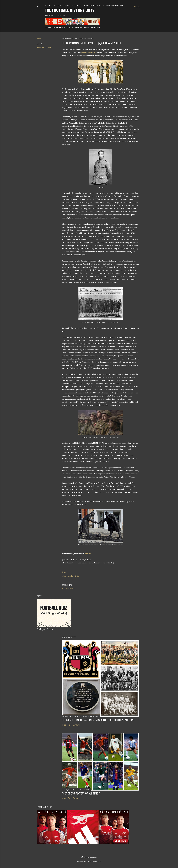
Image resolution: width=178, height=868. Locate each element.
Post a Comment (68, 589)
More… (99, 27)
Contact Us (70, 27)
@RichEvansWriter (89, 53)
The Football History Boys (70, 10)
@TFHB (88, 554)
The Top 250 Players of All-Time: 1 (81, 793)
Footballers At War (44, 47)
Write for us (60, 27)
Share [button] (39, 38)
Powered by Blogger (89, 857)
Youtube (48, 27)
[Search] (138, 7)
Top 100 (93, 27)
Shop (53, 27)
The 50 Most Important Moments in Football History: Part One (98, 720)
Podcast (87, 27)
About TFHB (79, 27)
